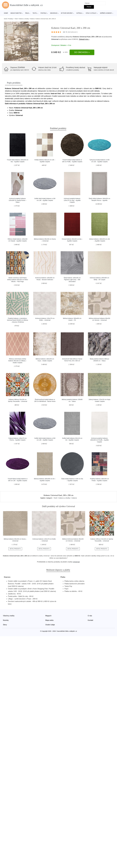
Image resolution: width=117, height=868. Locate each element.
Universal (55, 39)
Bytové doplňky (67, 13)
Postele (44, 13)
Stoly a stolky (91, 13)
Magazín (48, 616)
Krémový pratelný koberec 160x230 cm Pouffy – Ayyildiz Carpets (99, 440)
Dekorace (54, 13)
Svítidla (79, 13)
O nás (90, 616)
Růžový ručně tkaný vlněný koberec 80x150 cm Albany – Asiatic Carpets (18, 361)
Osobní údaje (50, 625)
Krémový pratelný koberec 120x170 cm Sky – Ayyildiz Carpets (72, 200)
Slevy (5, 625)
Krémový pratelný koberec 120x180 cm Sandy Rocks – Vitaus (18, 200)
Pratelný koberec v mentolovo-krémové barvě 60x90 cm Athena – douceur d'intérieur (18, 320)
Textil (35, 13)
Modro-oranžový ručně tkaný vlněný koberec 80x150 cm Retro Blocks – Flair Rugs (18, 280)
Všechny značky (9, 616)
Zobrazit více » (84, 39)
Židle (27, 13)
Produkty (10, 19)
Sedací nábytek (16, 13)
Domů (6, 13)
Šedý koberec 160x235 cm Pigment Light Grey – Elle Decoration (72, 280)
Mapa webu (50, 620)
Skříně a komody (106, 13)
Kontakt (90, 620)
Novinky (6, 620)
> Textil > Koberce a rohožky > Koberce (24, 19)
